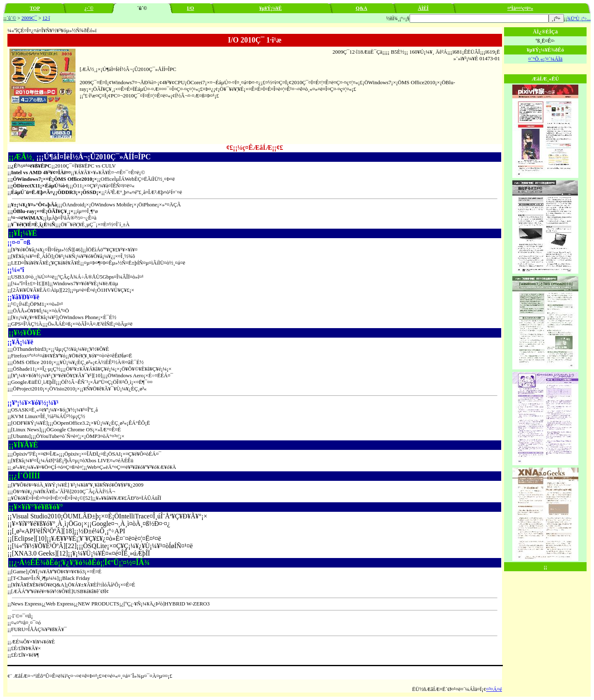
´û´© (11, 18)
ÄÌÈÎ (423, 8)
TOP (35, 8)
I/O (190, 8)
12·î (46, 18)
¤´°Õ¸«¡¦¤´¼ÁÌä (545, 59)
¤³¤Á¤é (494, 689)
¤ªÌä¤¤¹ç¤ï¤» (520, 8)
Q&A (361, 8)
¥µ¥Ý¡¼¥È (271, 8)
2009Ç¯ (29, 18)
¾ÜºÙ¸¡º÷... (579, 19)
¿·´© (89, 8)
